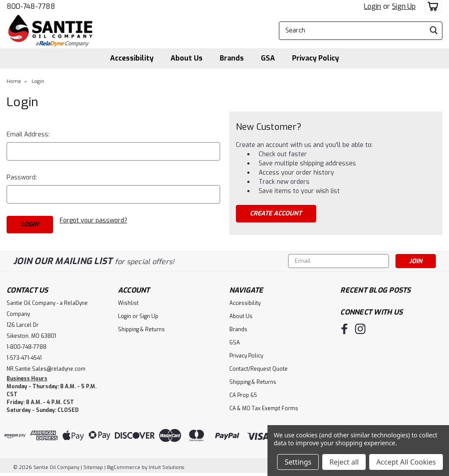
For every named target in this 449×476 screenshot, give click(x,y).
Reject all (344, 462)
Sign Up (404, 6)
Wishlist (128, 303)
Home (14, 81)
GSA (268, 58)
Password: (22, 177)
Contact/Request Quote (258, 369)
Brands (232, 58)
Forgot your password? (93, 220)
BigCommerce (124, 467)
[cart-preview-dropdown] (431, 6)
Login (372, 6)
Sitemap (93, 467)
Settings (298, 462)
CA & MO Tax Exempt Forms (264, 408)
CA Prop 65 (243, 395)
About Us (187, 58)
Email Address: (28, 134)
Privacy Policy (315, 58)
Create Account (276, 213)
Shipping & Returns (141, 329)
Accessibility (132, 58)
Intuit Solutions (166, 467)
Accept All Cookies (406, 462)
